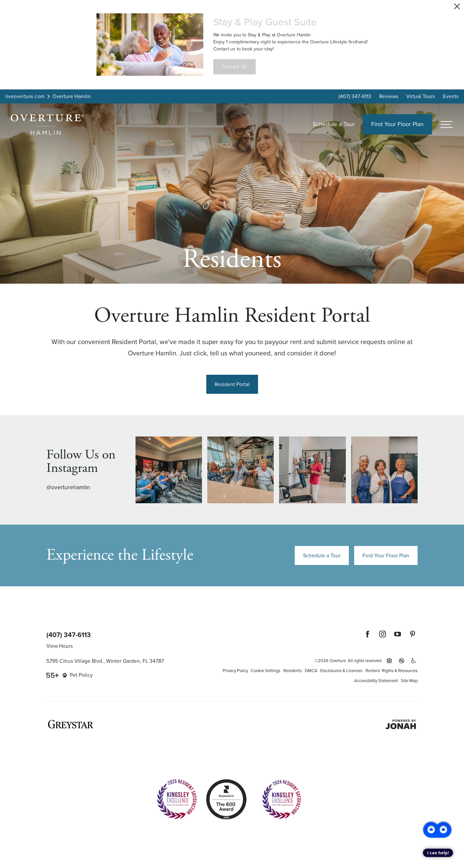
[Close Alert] (457, 6)
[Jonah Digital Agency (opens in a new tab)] (401, 724)
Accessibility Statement (376, 681)
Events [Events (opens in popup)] (451, 96)
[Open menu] (447, 124)
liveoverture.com (25, 96)
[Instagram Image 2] (241, 470)
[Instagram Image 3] (312, 470)
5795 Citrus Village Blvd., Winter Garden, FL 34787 (105, 661)
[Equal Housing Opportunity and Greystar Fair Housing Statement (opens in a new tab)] (389, 661)
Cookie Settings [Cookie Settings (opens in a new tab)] (266, 671)
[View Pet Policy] (78, 675)
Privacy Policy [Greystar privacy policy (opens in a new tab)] (235, 671)
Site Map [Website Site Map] (409, 681)
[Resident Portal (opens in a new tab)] (232, 384)
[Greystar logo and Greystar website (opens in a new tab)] (71, 724)
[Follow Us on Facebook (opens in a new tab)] (368, 634)
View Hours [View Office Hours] (60, 646)
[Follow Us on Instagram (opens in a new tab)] (383, 634)
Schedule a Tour (334, 124)
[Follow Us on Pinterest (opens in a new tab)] (413, 634)
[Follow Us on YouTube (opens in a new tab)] (398, 634)
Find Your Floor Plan (386, 555)
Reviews (389, 96)
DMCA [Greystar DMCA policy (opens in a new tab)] (311, 671)
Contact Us (235, 67)
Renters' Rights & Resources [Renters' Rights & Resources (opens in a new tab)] (392, 671)
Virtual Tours (421, 96)
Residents (293, 671)
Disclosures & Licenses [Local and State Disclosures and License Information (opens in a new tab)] (341, 671)
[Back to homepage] (47, 124)
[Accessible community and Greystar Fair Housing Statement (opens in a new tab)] (414, 661)
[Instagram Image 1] (169, 470)
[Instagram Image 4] (384, 470)
